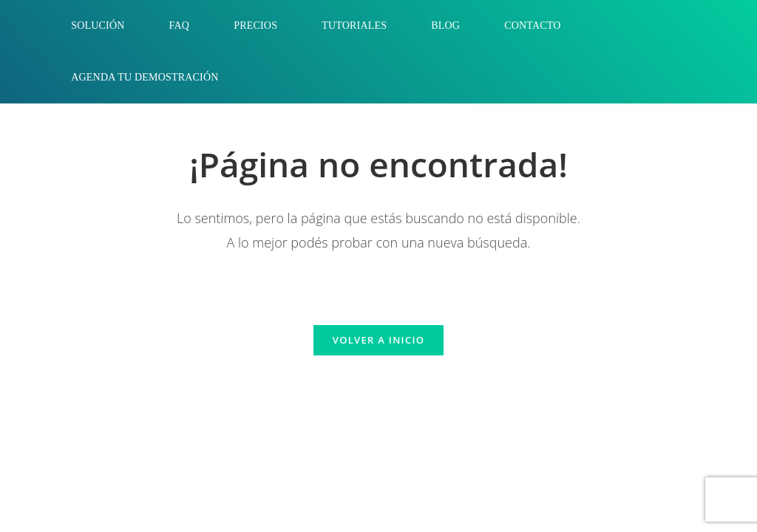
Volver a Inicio (378, 340)
